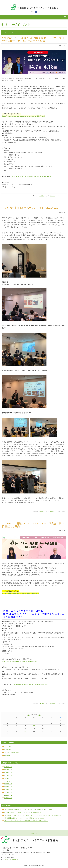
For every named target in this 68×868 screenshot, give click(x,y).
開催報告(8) (7, 755)
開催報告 (42, 512)
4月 (39, 715)
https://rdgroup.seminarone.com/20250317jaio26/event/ (20, 661)
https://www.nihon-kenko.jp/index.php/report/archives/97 (31, 684)
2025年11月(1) (8, 775)
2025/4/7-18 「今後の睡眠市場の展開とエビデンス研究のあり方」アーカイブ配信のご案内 (33, 40)
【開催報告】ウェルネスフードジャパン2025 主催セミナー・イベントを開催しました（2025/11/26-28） (33, 815)
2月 (29, 715)
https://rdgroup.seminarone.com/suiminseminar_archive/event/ (31, 177)
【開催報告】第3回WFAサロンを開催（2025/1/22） (31, 208)
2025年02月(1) (8, 795)
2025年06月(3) (8, 787)
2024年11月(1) (8, 798)
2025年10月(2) (8, 778)
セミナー (42, 196)
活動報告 (52, 512)
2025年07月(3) (8, 784)
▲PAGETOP (34, 833)
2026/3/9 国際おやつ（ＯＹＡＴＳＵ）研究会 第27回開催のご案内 (23, 812)
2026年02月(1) (8, 770)
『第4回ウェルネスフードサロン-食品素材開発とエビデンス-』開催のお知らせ (26, 821)
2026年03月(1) (8, 767)
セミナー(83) (8, 750)
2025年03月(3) (8, 792)
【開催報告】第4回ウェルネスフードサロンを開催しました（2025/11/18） (25, 818)
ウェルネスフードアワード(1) (12, 752)
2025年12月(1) (8, 773)
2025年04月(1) (8, 790)
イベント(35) (8, 747)
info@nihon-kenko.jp (12, 860)
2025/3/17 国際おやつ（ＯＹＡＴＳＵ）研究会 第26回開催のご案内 (33, 525)
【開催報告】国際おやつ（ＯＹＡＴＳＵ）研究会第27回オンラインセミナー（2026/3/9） (29, 810)
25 (25, 731)
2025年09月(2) (8, 781)
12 (34, 726)
